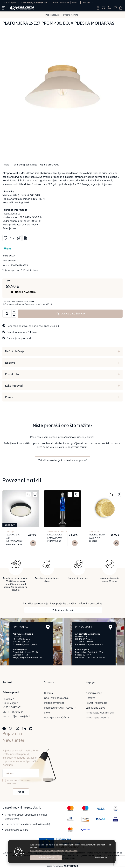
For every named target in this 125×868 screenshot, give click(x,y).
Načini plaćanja (15, 351)
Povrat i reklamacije (97, 702)
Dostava (10, 363)
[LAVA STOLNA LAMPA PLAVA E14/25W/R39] (75, 543)
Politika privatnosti (54, 702)
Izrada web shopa (55, 865)
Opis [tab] (7, 165)
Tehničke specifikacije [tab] (25, 165)
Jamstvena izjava (95, 707)
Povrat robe (12, 374)
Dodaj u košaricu (70, 314)
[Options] (101, 857)
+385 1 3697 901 (61, 2)
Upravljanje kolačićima (56, 717)
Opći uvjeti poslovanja (56, 697)
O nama (48, 692)
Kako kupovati (14, 386)
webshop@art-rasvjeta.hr (35, 2)
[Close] (46, 857)
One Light (10, 531)
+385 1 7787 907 (85, 641)
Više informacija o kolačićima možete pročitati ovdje (54, 851)
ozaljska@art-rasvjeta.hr (26, 643)
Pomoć (9, 397)
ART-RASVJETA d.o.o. (57, 531)
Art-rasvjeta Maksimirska (100, 712)
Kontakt (76, 2)
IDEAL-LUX (94, 531)
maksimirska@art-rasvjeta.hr (90, 643)
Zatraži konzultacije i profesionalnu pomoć (63, 460)
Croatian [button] (86, 2)
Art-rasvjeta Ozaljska (97, 717)
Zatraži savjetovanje (63, 609)
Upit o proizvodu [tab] (50, 165)
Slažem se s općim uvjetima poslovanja (19, 781)
